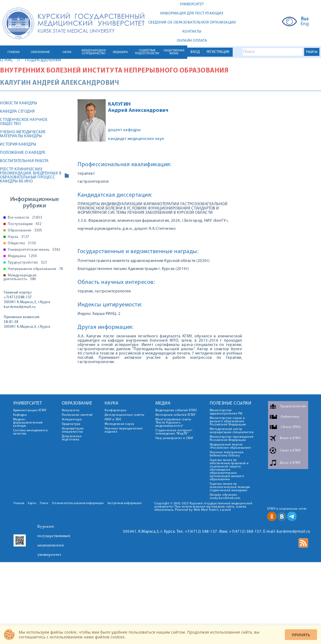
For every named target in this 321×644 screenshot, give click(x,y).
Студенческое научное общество (24, 122)
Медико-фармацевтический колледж (28, 423)
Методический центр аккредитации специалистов (232, 431)
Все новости (25, 218)
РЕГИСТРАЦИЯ (218, 52)
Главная (19, 503)
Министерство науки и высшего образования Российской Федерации (228, 421)
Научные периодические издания (124, 430)
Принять (301, 635)
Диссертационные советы (125, 415)
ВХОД (195, 52)
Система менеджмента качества (30, 432)
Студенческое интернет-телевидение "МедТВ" (174, 432)
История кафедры (18, 145)
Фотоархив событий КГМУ (175, 415)
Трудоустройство (27, 263)
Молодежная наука (119, 424)
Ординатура (71, 424)
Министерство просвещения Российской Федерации (232, 439)
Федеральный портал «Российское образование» (231, 446)
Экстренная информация (124, 503)
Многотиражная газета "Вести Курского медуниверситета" (173, 423)
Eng (305, 24)
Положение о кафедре (23, 153)
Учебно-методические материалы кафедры (23, 134)
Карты (32, 503)
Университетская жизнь (34, 250)
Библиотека (290, 417)
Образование (25, 231)
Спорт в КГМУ (290, 451)
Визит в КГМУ (290, 438)
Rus (305, 19)
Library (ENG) (291, 427)
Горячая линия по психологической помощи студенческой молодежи (230, 487)
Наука (18, 237)
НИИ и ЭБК (113, 420)
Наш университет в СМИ (174, 438)
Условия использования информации (78, 503)
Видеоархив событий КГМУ (176, 410)
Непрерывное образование (35, 269)
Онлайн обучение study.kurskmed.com (225, 497)
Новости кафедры (19, 103)
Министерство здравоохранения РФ (226, 412)
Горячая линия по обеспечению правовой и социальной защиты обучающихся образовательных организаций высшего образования (229, 470)
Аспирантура (72, 420)
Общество (22, 243)
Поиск (44, 503)
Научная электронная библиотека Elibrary (227, 454)
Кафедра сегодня (17, 112)
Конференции (116, 410)
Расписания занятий (77, 415)
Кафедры (20, 415)
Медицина (22, 256)
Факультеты (71, 410)
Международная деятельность (20, 277)
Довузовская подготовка (72, 438)
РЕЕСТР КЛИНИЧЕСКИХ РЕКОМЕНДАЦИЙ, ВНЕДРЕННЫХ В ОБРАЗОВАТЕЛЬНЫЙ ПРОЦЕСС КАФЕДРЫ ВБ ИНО (31, 176)
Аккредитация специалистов (73, 430)
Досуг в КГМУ (290, 463)
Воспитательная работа (24, 161)
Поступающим (25, 224)
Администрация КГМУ (30, 410)
